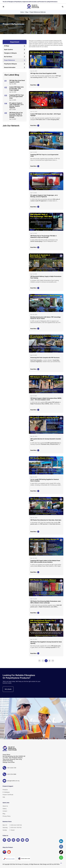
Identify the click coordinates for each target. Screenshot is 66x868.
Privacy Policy (7, 816)
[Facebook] (4, 840)
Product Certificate (8, 795)
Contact (5, 811)
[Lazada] (4, 852)
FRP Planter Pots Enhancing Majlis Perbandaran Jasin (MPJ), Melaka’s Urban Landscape (46, 602)
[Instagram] (9, 840)
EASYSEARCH (58, 864)
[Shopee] (9, 852)
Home (22, 12)
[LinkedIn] (18, 840)
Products (5, 790)
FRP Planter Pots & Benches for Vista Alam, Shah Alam (46, 520)
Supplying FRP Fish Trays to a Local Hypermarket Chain (17, 97)
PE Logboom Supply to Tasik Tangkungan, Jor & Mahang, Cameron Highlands (16, 105)
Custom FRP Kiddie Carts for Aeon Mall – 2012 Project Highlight (16, 89)
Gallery (5, 809)
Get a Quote (8, 689)
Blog (27, 12)
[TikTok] (23, 840)
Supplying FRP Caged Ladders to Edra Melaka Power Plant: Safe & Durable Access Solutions (45, 561)
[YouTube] (13, 840)
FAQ (4, 797)
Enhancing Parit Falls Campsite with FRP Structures (45, 358)
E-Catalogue (6, 792)
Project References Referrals (38, 12)
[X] (27, 840)
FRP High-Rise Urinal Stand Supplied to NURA (17, 81)
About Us (5, 806)
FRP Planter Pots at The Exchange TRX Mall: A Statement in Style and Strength (16, 115)
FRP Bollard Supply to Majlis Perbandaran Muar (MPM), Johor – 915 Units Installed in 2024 (46, 399)
